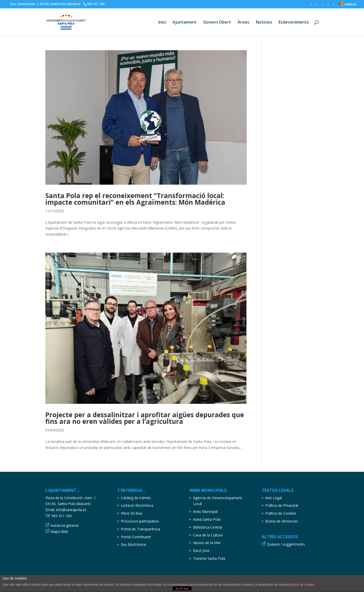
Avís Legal (273, 498)
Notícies (264, 23)
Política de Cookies (281, 513)
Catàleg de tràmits (136, 498)
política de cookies (302, 585)
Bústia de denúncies (282, 521)
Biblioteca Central (207, 527)
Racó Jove (201, 551)
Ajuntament (185, 23)
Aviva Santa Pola (207, 519)
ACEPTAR (182, 589)
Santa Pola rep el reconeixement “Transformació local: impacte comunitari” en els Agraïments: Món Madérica (135, 199)
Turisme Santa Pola (209, 558)
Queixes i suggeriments (286, 544)
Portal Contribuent (136, 537)
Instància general (64, 525)
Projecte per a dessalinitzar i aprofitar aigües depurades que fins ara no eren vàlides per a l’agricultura (145, 418)
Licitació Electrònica (137, 505)
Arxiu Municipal (205, 511)
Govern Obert (217, 23)
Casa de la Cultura (208, 535)
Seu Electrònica (133, 544)
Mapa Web (59, 532)
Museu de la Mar (207, 543)
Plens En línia (131, 513)
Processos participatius (140, 521)
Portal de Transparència (140, 529)
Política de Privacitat (282, 505)
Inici (162, 23)
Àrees (243, 23)
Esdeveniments (294, 23)
